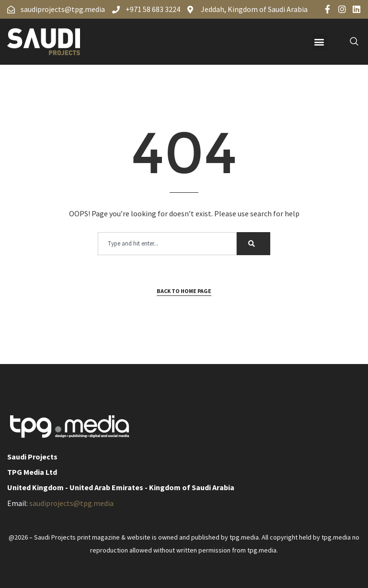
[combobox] (167, 244)
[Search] (253, 244)
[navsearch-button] (349, 42)
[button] (319, 42)
